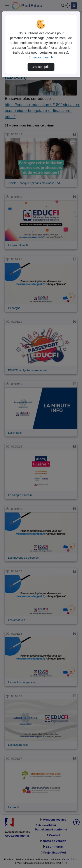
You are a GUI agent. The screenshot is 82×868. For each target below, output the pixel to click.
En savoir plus (41, 57)
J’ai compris (41, 67)
